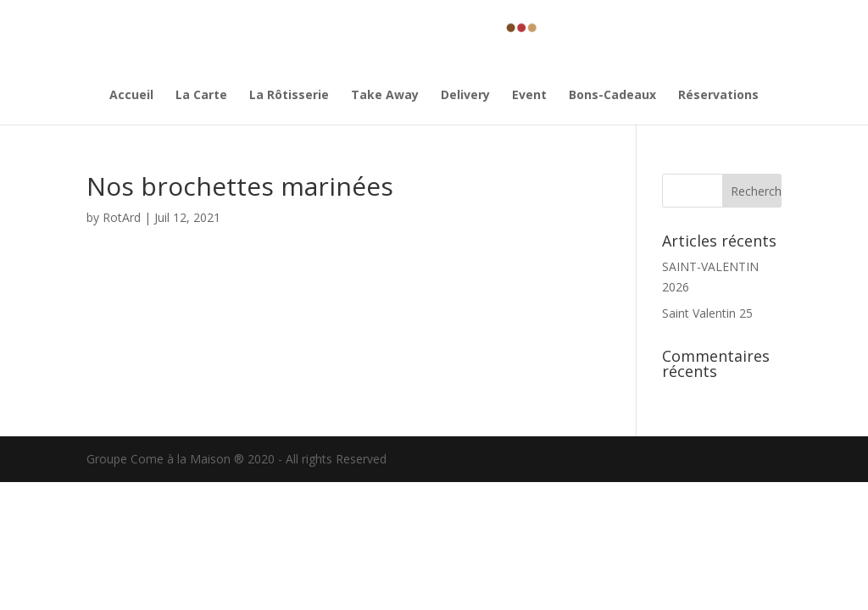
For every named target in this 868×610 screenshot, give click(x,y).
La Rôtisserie (289, 96)
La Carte (201, 96)
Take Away (385, 96)
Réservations (718, 96)
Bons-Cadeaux (612, 96)
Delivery (465, 96)
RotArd (122, 217)
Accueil (131, 96)
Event (529, 96)
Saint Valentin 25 (707, 313)
